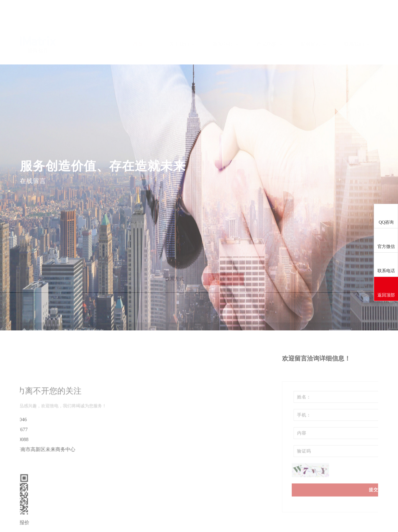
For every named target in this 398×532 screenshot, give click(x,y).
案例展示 (313, 25)
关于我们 (182, 25)
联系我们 (357, 25)
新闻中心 (225, 25)
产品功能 (269, 25)
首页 (138, 25)
